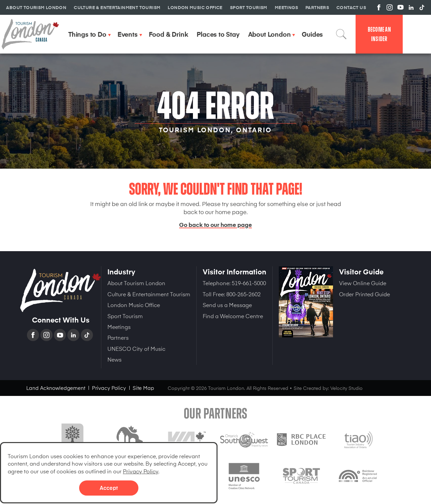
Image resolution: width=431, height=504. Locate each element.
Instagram (47, 335)
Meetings (119, 327)
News (114, 359)
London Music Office (134, 305)
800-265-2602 (243, 294)
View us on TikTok (422, 7)
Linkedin (74, 335)
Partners (118, 337)
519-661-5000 (249, 283)
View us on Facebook (379, 7)
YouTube (61, 335)
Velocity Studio (346, 388)
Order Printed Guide (364, 294)
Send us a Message (227, 305)
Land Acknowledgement (56, 388)
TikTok (88, 335)
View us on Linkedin (411, 7)
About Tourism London (136, 283)
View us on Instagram (390, 7)
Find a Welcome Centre (233, 316)
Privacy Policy (141, 471)
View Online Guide (363, 283)
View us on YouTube (400, 7)
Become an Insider (379, 34)
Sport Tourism (125, 316)
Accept (109, 488)
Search (341, 34)
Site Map (143, 388)
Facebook (34, 335)
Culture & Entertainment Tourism (149, 294)
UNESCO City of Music (136, 348)
